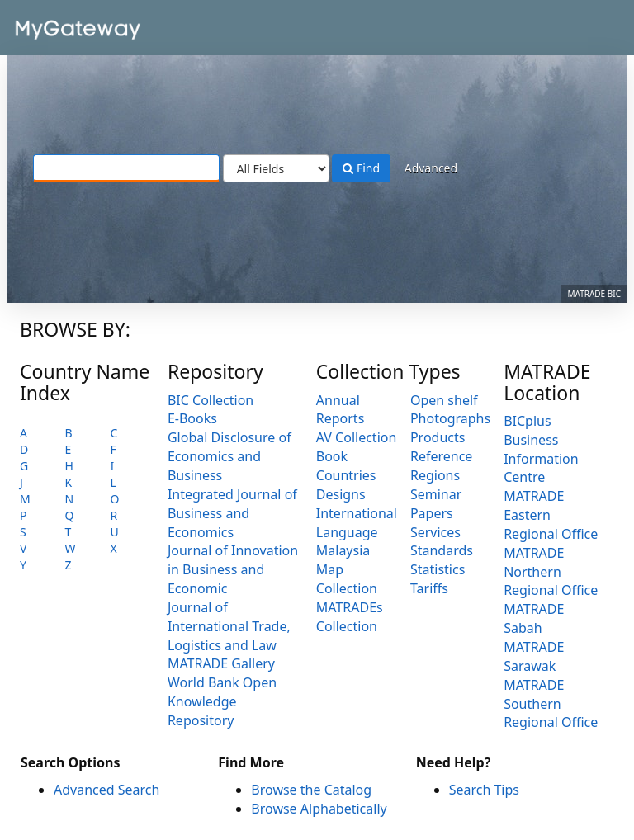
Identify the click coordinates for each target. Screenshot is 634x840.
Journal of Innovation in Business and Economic (233, 569)
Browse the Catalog (311, 790)
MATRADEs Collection (350, 617)
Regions (435, 475)
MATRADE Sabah (534, 618)
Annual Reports (341, 410)
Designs (341, 494)
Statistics (438, 569)
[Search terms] (126, 168)
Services (435, 532)
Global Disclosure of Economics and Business (229, 456)
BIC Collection (211, 400)
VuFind (53, 25)
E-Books (192, 418)
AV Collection (357, 437)
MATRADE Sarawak (534, 656)
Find (361, 168)
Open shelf (444, 400)
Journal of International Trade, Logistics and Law (229, 626)
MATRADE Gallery (221, 663)
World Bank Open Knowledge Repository (222, 701)
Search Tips (484, 790)
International (357, 513)
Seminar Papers (436, 504)
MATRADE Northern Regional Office (551, 572)
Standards (442, 550)
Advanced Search (106, 790)
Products (438, 437)
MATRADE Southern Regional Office (551, 704)
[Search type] (276, 168)
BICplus (527, 421)
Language (347, 532)
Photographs (450, 418)
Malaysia (343, 550)
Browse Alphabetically (319, 809)
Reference (441, 456)
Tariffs (429, 588)
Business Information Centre (541, 459)
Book (332, 456)
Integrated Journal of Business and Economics (232, 513)
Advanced (431, 168)
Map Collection (347, 579)
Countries (346, 475)
